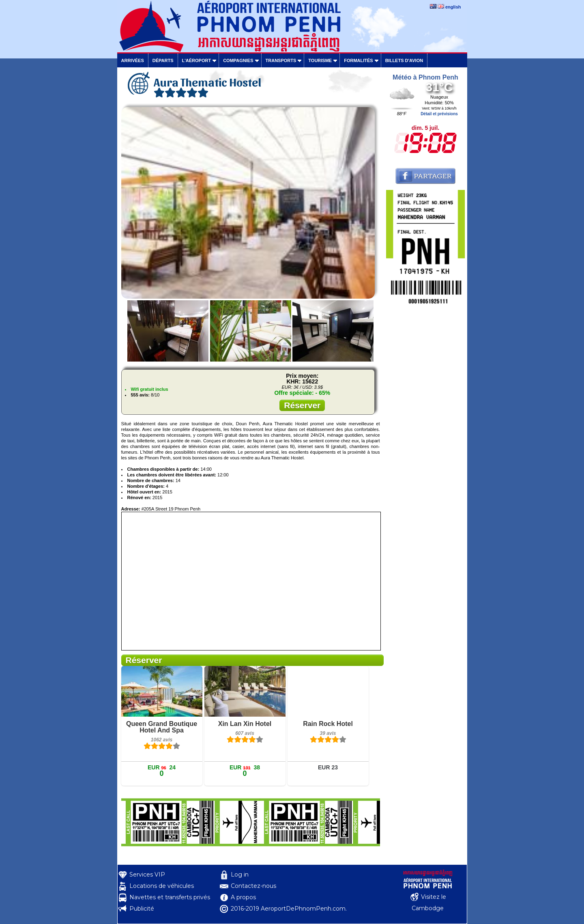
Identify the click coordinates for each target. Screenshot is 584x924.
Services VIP (147, 874)
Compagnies (238, 60)
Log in (240, 874)
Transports (281, 60)
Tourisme (320, 60)
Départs (163, 60)
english (453, 7)
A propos (243, 897)
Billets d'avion (404, 60)
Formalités (359, 60)
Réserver (302, 405)
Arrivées (133, 60)
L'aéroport (197, 60)
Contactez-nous (253, 886)
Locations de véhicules (162, 886)
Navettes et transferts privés (170, 897)
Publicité (142, 909)
